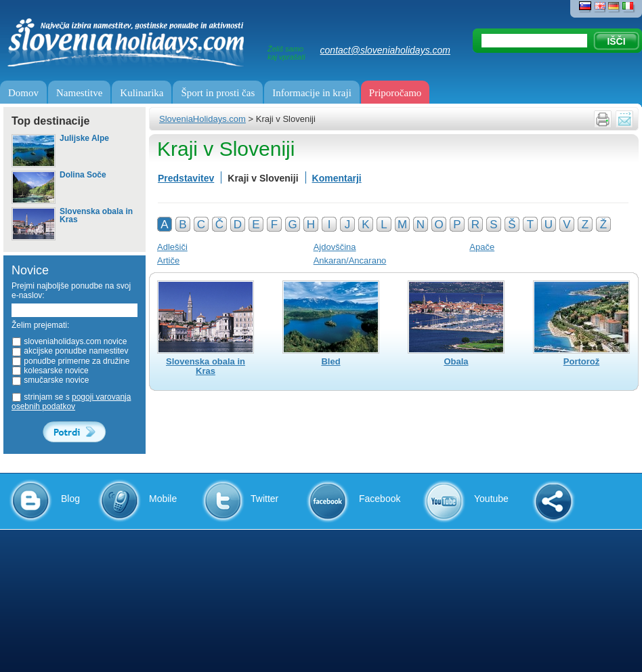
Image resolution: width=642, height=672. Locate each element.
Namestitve (79, 93)
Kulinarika (142, 93)
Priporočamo (395, 93)
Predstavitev (186, 178)
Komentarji (337, 178)
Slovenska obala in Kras (96, 216)
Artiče (168, 260)
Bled (330, 362)
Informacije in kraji (312, 93)
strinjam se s (71, 402)
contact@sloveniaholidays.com (385, 50)
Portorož (581, 362)
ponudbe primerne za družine (70, 361)
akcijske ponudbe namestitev (70, 351)
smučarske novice (50, 380)
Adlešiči (172, 247)
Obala (456, 362)
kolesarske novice (50, 371)
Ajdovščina (335, 247)
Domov (23, 93)
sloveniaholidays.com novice (69, 341)
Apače (482, 247)
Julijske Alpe (84, 139)
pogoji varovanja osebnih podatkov (71, 402)
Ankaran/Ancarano (350, 260)
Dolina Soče (83, 175)
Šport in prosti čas (218, 93)
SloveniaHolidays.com (202, 119)
